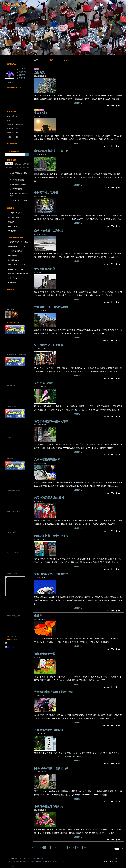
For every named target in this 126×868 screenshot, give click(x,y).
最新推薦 (26, 164)
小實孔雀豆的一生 (14, 278)
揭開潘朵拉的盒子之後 (16, 260)
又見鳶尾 (12, 4)
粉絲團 (12, 866)
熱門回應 (18, 167)
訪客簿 (67, 60)
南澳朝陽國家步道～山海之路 (51, 151)
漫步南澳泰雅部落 (45, 269)
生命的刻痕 (41, 113)
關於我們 (23, 862)
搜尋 (27, 155)
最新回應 (18, 164)
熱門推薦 (26, 167)
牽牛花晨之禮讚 (43, 383)
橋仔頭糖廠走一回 (45, 654)
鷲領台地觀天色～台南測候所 (51, 574)
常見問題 (31, 862)
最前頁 (34, 847)
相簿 (51, 60)
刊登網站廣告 (14, 862)
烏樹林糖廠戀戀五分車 (47, 460)
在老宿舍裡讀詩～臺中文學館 (51, 421)
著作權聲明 (47, 862)
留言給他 (22, 78)
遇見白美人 (41, 72)
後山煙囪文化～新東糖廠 (49, 345)
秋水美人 (11, 222)
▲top (115, 859)
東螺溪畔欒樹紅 (14, 217)
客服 (63, 862)
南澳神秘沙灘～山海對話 (49, 231)
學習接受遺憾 (13, 256)
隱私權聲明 (56, 862)
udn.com (114, 861)
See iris (11, 83)
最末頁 (86, 847)
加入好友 (22, 69)
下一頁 (79, 847)
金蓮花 (38, 616)
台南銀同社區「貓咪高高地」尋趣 (54, 692)
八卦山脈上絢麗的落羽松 (17, 213)
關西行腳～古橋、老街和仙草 (51, 768)
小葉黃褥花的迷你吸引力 (49, 806)
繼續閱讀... (78, 103)
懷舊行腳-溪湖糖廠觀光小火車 (18, 274)
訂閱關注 (22, 75)
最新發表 (9, 164)
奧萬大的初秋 (13, 226)
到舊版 (24, 5)
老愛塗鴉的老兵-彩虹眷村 (49, 498)
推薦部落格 (23, 72)
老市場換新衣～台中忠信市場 (51, 536)
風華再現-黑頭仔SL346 (16, 269)
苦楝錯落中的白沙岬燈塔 (49, 730)
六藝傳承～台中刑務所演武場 (51, 307)
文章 (36, 60)
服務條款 (38, 862)
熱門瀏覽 (9, 167)
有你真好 (11, 309)
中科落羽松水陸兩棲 (46, 193)
